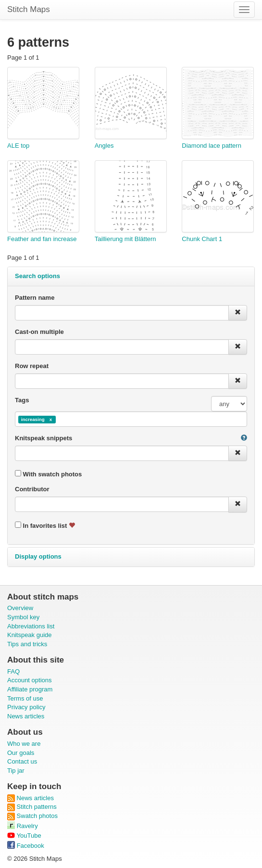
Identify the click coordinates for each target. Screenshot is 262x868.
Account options (30, 680)
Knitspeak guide (30, 635)
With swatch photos (48, 474)
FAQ (13, 671)
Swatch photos (32, 816)
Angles (104, 146)
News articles (26, 716)
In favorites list (45, 525)
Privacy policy (26, 707)
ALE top (18, 146)
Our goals (21, 753)
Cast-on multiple (39, 332)
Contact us (22, 761)
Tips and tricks (27, 644)
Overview (20, 608)
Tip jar (16, 771)
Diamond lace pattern (212, 146)
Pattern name (35, 298)
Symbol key (23, 617)
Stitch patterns (32, 807)
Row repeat (32, 366)
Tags (22, 400)
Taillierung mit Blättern (125, 239)
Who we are (24, 744)
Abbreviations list (31, 626)
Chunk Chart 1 (202, 239)
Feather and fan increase (42, 239)
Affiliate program (30, 689)
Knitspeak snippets (44, 438)
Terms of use (25, 698)
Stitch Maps (29, 9)
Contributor (32, 489)
